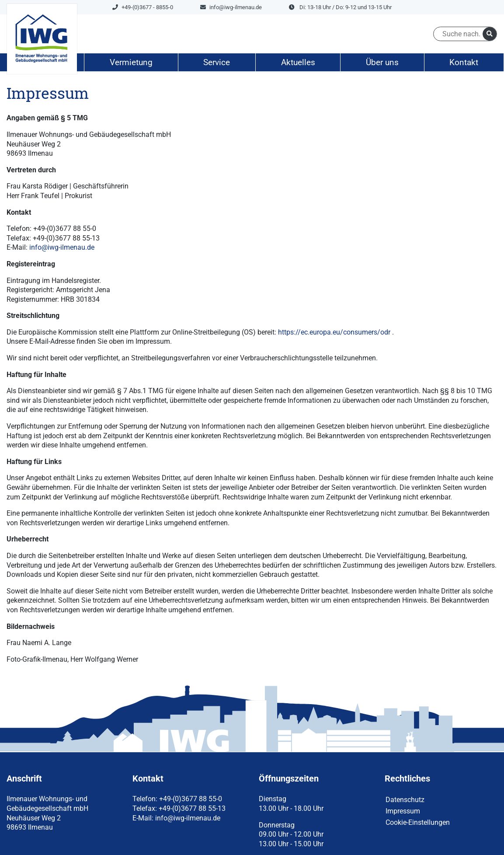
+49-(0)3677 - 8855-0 (143, 7)
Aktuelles (298, 62)
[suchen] (490, 34)
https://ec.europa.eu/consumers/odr (334, 332)
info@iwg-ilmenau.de (231, 7)
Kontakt (464, 62)
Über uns (382, 62)
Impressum (403, 811)
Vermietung (131, 62)
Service (217, 62)
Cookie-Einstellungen (418, 822)
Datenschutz (405, 800)
